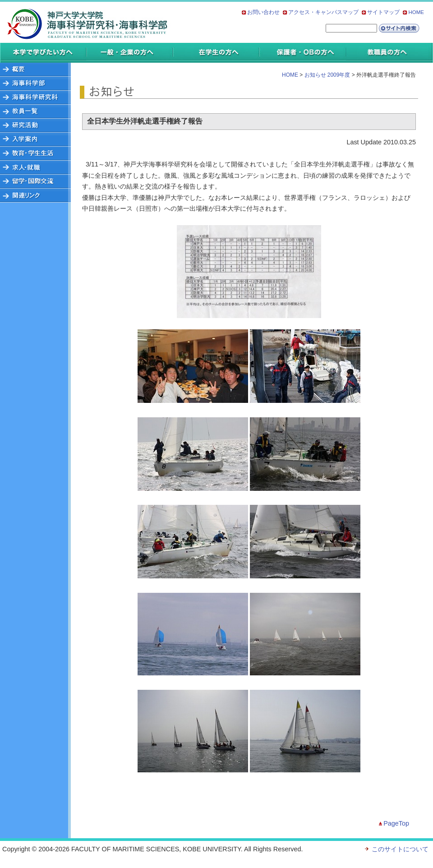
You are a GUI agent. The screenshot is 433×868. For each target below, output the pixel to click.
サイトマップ (383, 12)
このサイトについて (400, 849)
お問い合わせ (263, 12)
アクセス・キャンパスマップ (323, 12)
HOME (416, 12)
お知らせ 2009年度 (327, 75)
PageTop (396, 823)
